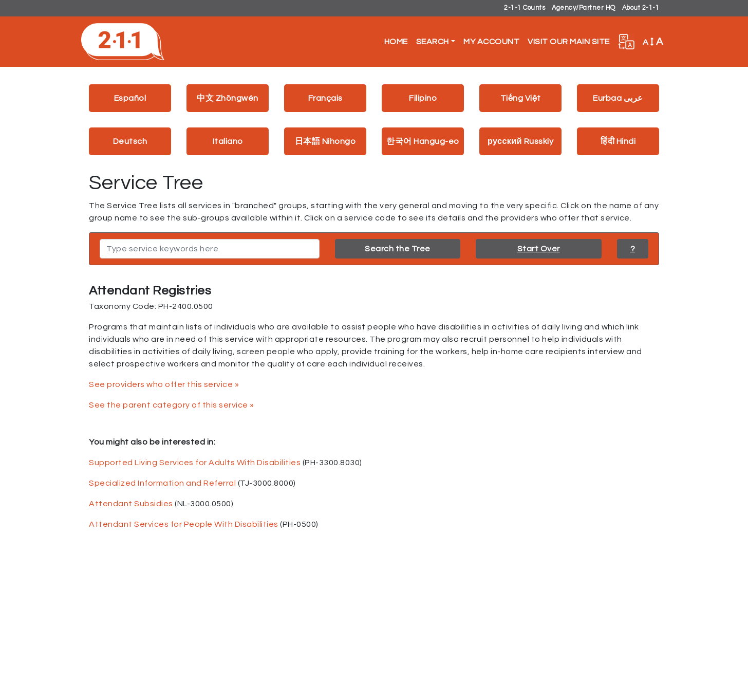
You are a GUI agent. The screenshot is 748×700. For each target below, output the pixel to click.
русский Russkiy (520, 141)
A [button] (653, 42)
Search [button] (433, 42)
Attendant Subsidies (131, 504)
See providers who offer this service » (164, 384)
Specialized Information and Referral (162, 483)
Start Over (539, 249)
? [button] (633, 249)
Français (325, 98)
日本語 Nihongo (325, 141)
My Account (491, 42)
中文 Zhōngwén (228, 98)
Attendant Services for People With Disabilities (184, 524)
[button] (626, 42)
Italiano (228, 141)
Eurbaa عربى (618, 98)
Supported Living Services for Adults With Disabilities (195, 463)
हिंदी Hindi (618, 141)
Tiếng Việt (521, 98)
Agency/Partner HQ (584, 8)
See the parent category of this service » (172, 405)
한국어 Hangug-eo (423, 141)
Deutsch (130, 141)
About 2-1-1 (641, 8)
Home (396, 42)
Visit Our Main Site (569, 42)
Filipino (423, 98)
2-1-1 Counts (525, 8)
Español (130, 98)
